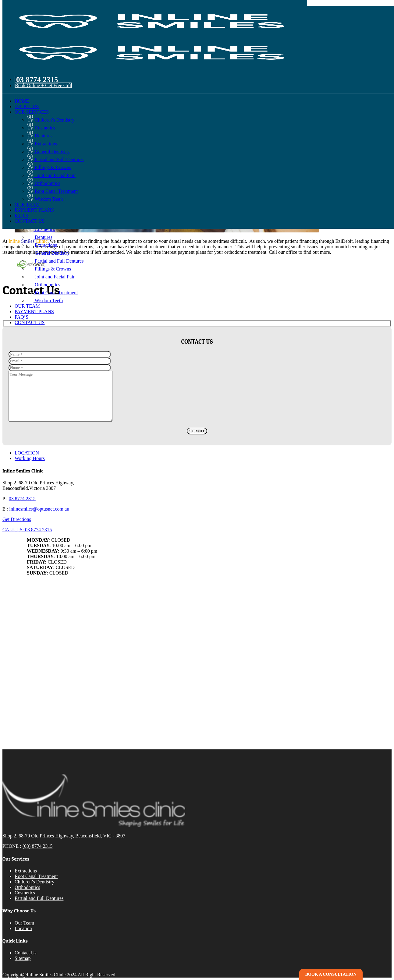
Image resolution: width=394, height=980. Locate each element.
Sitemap (23, 958)
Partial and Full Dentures (55, 159)
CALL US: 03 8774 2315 (27, 530)
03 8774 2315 (22, 499)
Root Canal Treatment (52, 191)
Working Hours (30, 458)
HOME (22, 101)
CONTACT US (30, 221)
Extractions (42, 144)
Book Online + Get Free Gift (43, 85)
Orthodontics (44, 183)
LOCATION (27, 453)
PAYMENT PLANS (34, 210)
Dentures (40, 136)
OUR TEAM (27, 205)
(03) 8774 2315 (38, 846)
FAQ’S (21, 216)
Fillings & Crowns (49, 167)
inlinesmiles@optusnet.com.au (39, 509)
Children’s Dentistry (51, 120)
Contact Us (26, 953)
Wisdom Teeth (45, 199)
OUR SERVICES (32, 112)
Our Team (24, 923)
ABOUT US (27, 106)
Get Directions (17, 519)
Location (23, 928)
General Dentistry (48, 152)
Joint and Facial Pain (51, 175)
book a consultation (331, 974)
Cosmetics (41, 128)
